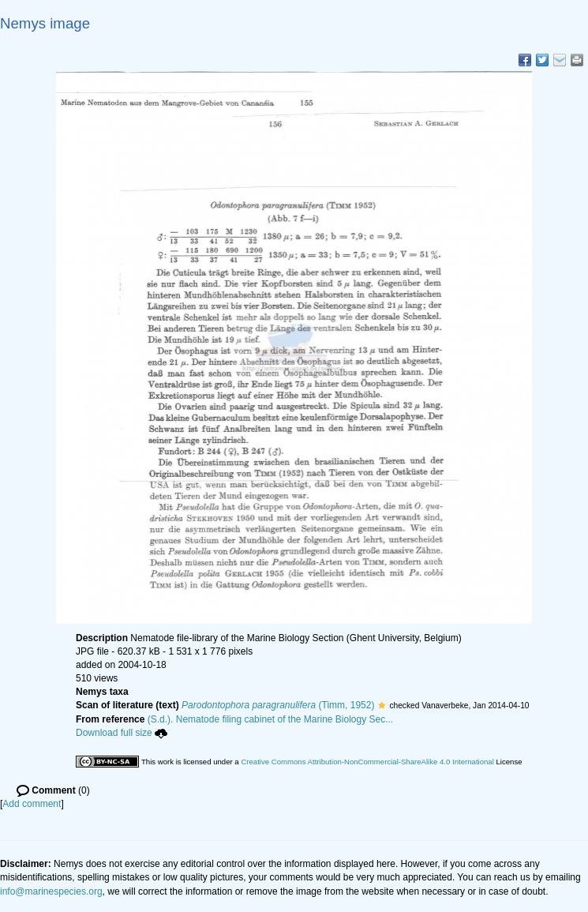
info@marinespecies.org (51, 891)
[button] (382, 705)
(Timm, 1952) (278, 705)
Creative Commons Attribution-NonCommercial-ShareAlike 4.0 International (367, 762)
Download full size (122, 733)
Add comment (32, 804)
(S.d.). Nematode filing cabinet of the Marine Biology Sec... (271, 719)
